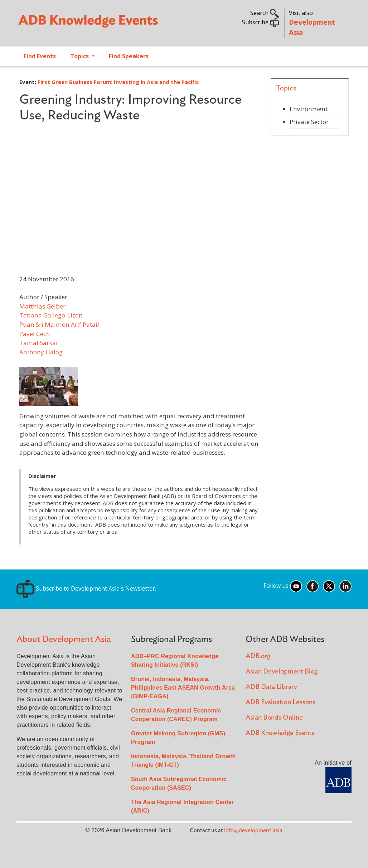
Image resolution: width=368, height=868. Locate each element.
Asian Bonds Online (274, 718)
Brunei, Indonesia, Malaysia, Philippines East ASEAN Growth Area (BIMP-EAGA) (183, 688)
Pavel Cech (35, 334)
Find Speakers (129, 56)
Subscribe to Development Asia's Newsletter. (86, 588)
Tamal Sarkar (39, 343)
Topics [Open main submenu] (80, 56)
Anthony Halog (41, 352)
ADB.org (258, 656)
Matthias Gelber (42, 306)
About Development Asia (64, 639)
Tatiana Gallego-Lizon (51, 315)
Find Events (40, 56)
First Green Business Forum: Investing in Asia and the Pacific (118, 82)
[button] (49, 386)
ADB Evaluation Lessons (280, 702)
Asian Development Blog (282, 672)
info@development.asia (253, 830)
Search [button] (265, 13)
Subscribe (260, 22)
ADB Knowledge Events (280, 733)
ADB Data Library (271, 687)
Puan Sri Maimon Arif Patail (59, 324)
